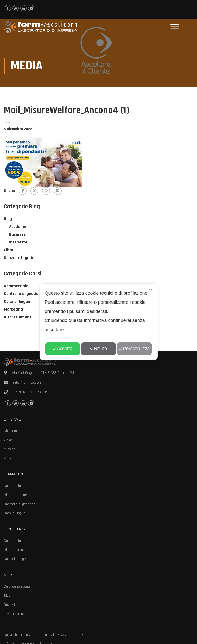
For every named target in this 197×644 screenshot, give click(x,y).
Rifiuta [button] (98, 349)
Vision (8, 440)
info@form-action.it (28, 382)
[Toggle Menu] (175, 27)
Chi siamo (11, 431)
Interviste (18, 243)
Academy (18, 227)
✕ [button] (151, 291)
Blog (8, 219)
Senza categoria (19, 258)
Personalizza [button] (135, 349)
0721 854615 (37, 392)
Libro (9, 251)
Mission (10, 449)
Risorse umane (15, 550)
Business (17, 235)
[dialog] (98, 322)
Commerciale (16, 286)
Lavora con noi (15, 614)
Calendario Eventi (17, 587)
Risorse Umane (18, 318)
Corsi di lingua (17, 302)
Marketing (13, 310)
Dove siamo (13, 605)
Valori (8, 458)
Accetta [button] (63, 349)
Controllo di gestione (24, 294)
